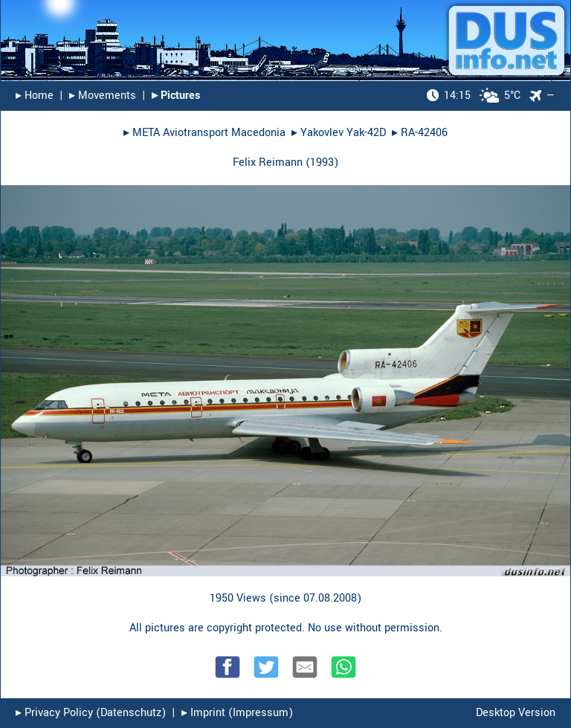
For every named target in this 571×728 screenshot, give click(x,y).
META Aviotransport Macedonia (209, 133)
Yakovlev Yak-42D (343, 133)
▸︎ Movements (103, 96)
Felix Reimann (268, 162)
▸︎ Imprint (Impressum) (237, 713)
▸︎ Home (35, 96)
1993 (322, 162)
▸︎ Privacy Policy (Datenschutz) (91, 713)
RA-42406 (424, 133)
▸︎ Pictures (176, 96)
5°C (474, 96)
